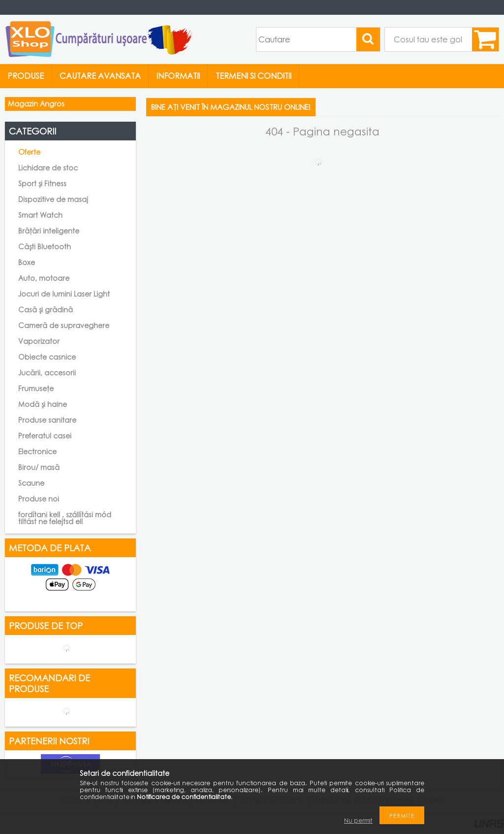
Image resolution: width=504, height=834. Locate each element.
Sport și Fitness (42, 183)
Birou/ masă (39, 467)
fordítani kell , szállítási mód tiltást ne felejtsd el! (65, 518)
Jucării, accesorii (47, 373)
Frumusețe (36, 388)
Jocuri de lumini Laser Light (64, 294)
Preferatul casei (45, 436)
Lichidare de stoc (48, 168)
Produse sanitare (47, 420)
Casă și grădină (46, 310)
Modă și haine (43, 404)
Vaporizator (39, 341)
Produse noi (39, 499)
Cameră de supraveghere (64, 325)
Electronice (37, 451)
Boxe (27, 262)
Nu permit (358, 820)
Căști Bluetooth (45, 247)
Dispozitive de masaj (53, 199)
